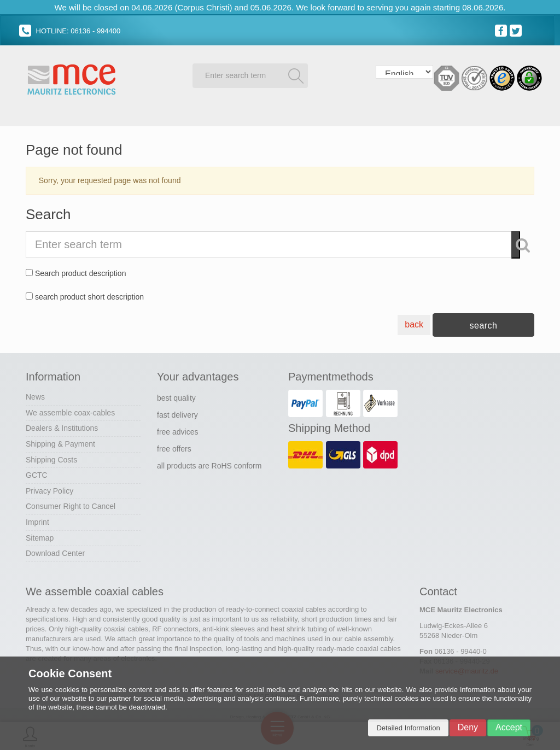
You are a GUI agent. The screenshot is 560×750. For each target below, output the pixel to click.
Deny (468, 727)
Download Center (55, 552)
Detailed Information (408, 728)
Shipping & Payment (60, 442)
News (35, 395)
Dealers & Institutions (62, 426)
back (414, 323)
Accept (509, 727)
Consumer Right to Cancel (71, 505)
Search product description (81, 272)
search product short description (89, 295)
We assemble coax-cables (70, 411)
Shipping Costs (51, 458)
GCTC (37, 473)
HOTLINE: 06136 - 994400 (70, 31)
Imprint (37, 520)
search (483, 324)
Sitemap (40, 536)
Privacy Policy (49, 489)
